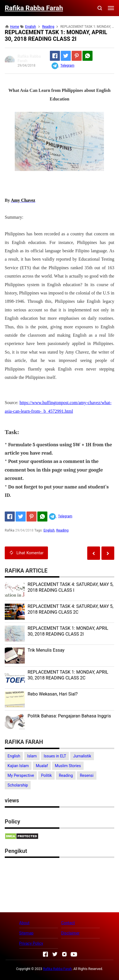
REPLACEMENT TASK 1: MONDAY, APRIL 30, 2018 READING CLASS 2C (68, 675)
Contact (68, 923)
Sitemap (26, 933)
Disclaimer (70, 933)
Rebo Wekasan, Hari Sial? (53, 694)
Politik (46, 775)
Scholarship (18, 785)
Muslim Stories (68, 766)
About (24, 923)
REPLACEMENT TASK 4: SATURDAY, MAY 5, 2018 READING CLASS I (71, 587)
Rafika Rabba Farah (57, 969)
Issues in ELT (55, 756)
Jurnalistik (82, 756)
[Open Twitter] (55, 954)
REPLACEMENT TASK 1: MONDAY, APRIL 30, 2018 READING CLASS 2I (68, 631)
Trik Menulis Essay (46, 650)
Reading (62, 530)
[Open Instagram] (64, 954)
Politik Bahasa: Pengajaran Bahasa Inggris (69, 716)
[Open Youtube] (74, 954)
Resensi (87, 775)
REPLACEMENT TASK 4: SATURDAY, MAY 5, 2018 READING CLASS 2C (71, 609)
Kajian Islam (18, 766)
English (49, 530)
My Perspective (21, 775)
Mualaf (42, 766)
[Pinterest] (77, 56)
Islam (32, 756)
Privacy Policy (31, 943)
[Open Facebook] (45, 954)
